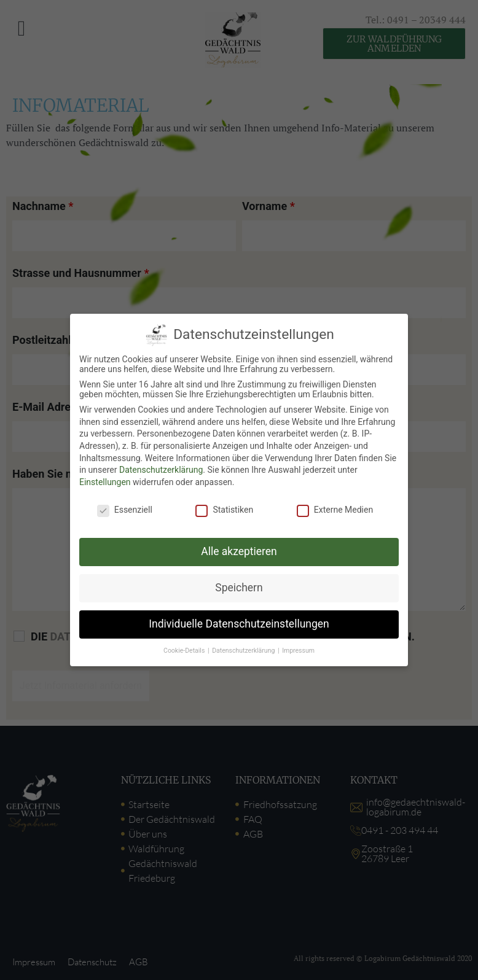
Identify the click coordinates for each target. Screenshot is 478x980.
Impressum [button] (298, 651)
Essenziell (125, 510)
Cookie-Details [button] (185, 651)
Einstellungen (105, 482)
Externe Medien (335, 510)
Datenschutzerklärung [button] (244, 651)
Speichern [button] (239, 588)
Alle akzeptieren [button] (239, 551)
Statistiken (224, 510)
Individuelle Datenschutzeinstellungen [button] (239, 624)
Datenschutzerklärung (161, 470)
